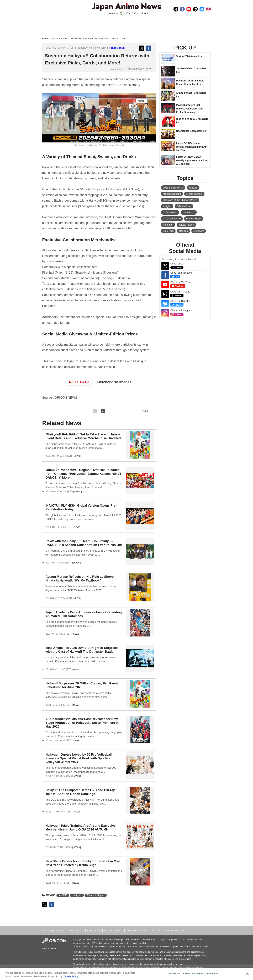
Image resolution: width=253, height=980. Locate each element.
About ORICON (76, 931)
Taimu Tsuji (118, 48)
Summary (199, 231)
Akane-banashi (194, 194)
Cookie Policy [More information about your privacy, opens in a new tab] (71, 976)
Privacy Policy (94, 931)
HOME (45, 39)
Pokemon (168, 225)
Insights (167, 206)
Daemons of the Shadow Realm (180, 200)
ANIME (63, 895)
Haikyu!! (77, 895)
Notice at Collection (113, 931)
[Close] (247, 974)
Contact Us (155, 931)
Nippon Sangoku (172, 194)
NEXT (145, 411)
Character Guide (172, 219)
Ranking (183, 231)
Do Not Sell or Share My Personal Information (194, 974)
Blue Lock (168, 231)
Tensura (193, 188)
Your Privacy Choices (136, 931)
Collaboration (170, 212)
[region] (126, 974)
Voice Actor (189, 212)
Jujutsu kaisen (186, 225)
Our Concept (48, 931)
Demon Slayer (194, 219)
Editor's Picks (184, 206)
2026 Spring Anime (173, 188)
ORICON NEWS (66, 398)
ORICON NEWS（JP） (175, 931)
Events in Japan (96, 895)
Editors (61, 931)
